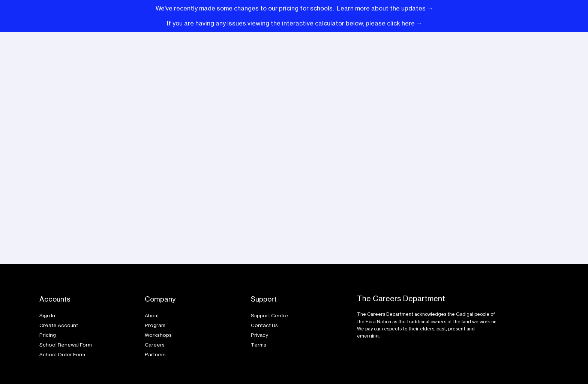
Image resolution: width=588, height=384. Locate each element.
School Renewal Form (66, 345)
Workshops (159, 335)
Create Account (59, 325)
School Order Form (63, 354)
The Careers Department (401, 299)
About (152, 315)
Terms (259, 345)
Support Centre (270, 315)
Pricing (48, 335)
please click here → (394, 23)
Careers (155, 345)
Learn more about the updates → (385, 8)
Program (155, 325)
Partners (155, 354)
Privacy (259, 335)
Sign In (48, 315)
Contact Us (265, 325)
